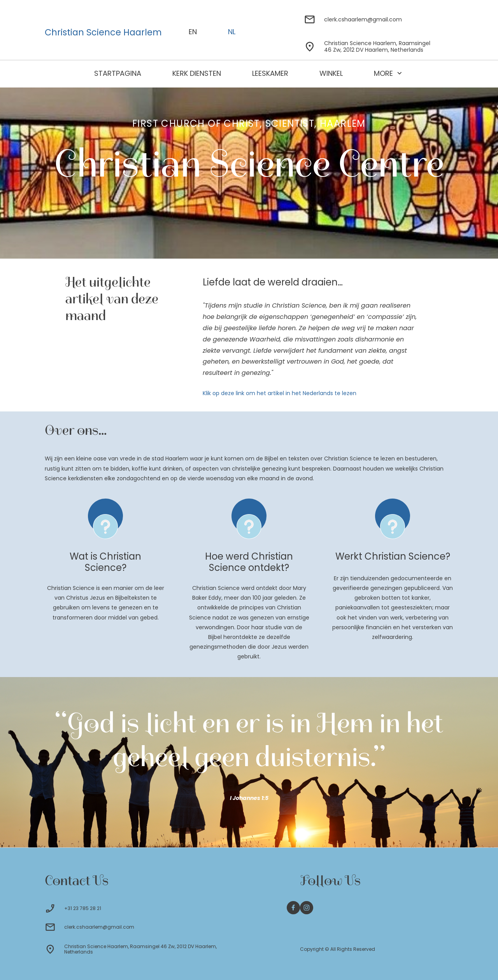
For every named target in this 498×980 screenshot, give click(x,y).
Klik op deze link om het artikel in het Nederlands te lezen (280, 393)
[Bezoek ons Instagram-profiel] (307, 908)
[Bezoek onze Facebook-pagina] (293, 908)
